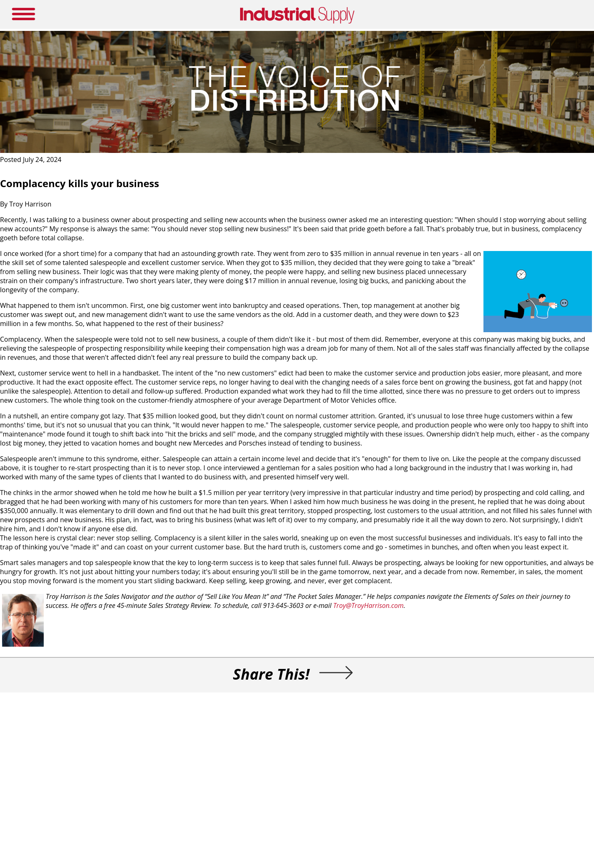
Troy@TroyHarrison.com (369, 605)
